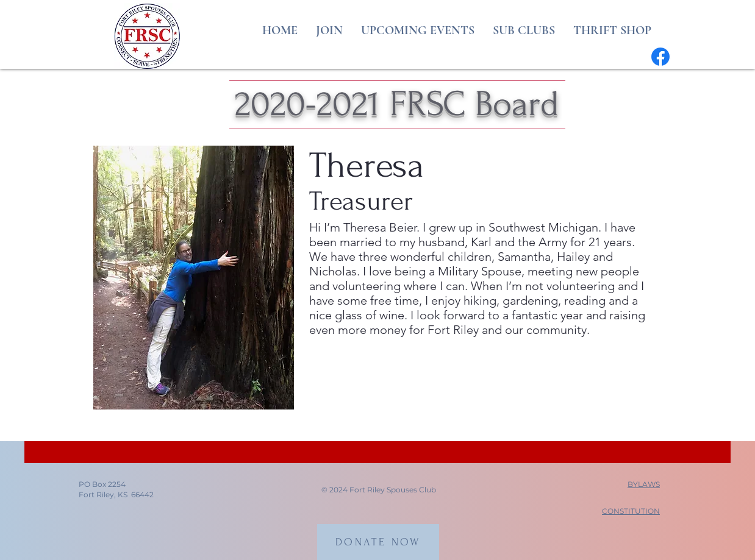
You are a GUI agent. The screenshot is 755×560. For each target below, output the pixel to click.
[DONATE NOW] (378, 542)
